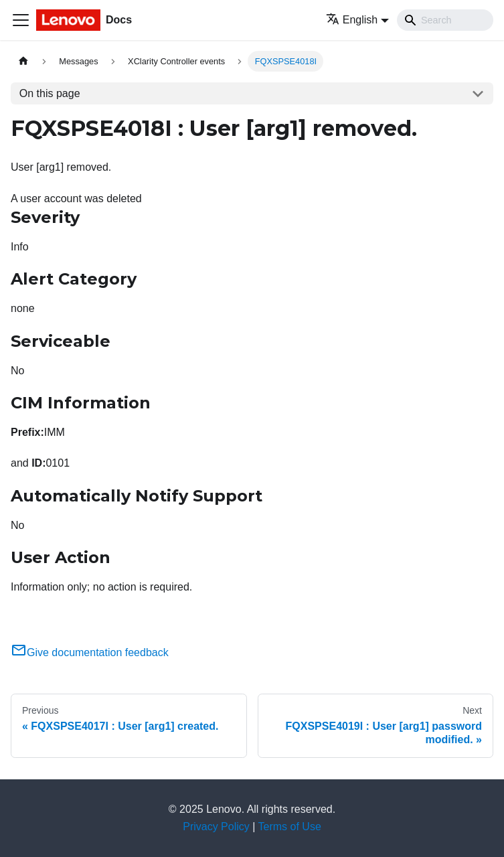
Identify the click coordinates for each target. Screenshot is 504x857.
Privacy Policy (216, 827)
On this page (50, 93)
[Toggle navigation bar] (21, 20)
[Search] (445, 20)
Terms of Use (290, 827)
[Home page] (23, 61)
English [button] (352, 20)
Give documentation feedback (90, 652)
